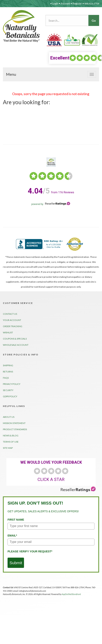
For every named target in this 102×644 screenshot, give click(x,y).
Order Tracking (13, 326)
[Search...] (67, 20)
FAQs (6, 378)
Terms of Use (11, 442)
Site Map (8, 448)
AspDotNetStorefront (71, 594)
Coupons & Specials (15, 339)
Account (65, 3)
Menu (11, 74)
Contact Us (10, 314)
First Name (16, 520)
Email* (12, 536)
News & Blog (11, 435)
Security (8, 390)
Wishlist (8, 332)
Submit (16, 563)
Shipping (8, 365)
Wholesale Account (16, 345)
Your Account (12, 320)
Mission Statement (14, 423)
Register (77, 3)
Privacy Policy (12, 384)
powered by (51, 204)
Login (55, 3)
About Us (9, 417)
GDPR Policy (10, 396)
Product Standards (15, 429)
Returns (8, 372)
